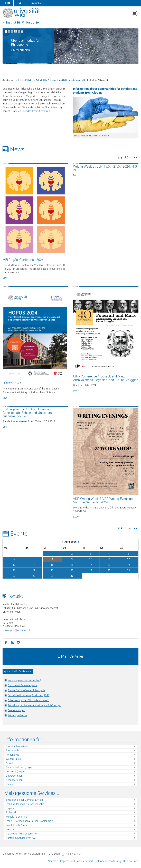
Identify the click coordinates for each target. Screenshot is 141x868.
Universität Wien (26, 80)
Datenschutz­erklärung (108, 861)
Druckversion (131, 861)
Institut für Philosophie (22, 23)
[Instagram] (19, 642)
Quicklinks (35, 3)
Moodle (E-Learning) (17, 817)
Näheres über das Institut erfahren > (32, 111)
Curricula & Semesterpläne (23, 685)
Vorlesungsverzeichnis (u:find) (24, 680)
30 (72, 576)
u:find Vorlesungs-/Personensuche (25, 804)
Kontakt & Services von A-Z (21, 838)
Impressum (67, 861)
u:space (10, 808)
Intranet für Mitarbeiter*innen (22, 834)
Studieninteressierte (17, 746)
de (7, 3)
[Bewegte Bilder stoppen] (22, 31)
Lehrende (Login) (15, 772)
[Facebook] (6, 642)
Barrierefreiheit (84, 861)
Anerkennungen (16, 710)
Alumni (10, 763)
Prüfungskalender (17, 715)
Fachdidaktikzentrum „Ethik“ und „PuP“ (29, 695)
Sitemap (53, 861)
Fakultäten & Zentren (17, 825)
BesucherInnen (14, 780)
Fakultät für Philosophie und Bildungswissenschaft (60, 80)
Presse (10, 784)
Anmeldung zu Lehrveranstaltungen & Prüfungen (34, 705)
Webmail (11, 829)
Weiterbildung (13, 759)
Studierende (13, 751)
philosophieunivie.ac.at (16, 630)
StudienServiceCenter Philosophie (26, 690)
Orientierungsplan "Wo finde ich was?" (29, 700)
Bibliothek (11, 812)
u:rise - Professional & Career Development (30, 821)
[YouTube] (12, 642)
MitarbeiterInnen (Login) (19, 767)
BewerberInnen (14, 776)
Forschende (12, 755)
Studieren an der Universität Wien (24, 800)
